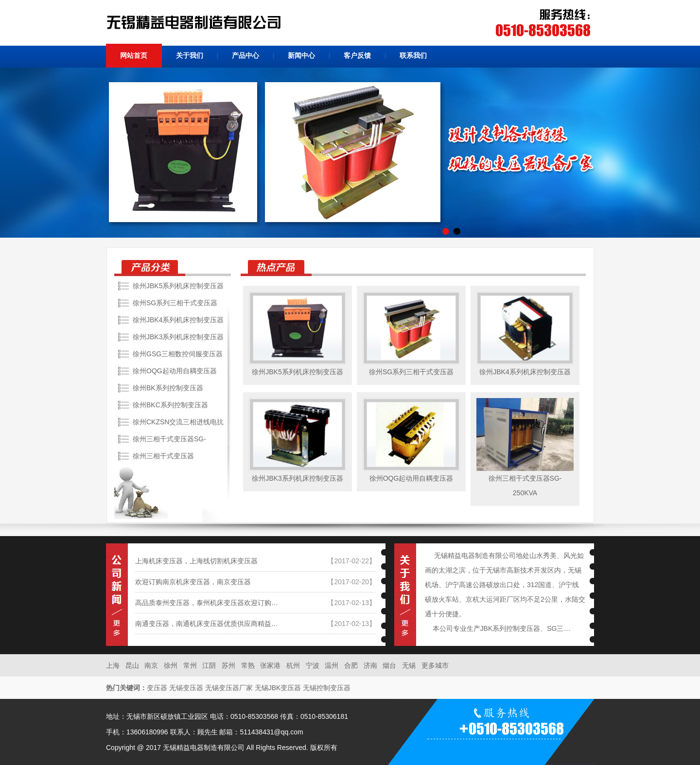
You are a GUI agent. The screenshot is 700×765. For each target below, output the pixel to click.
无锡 (410, 665)
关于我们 (190, 55)
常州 (191, 665)
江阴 (210, 665)
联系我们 (413, 55)
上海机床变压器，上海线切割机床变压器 (196, 561)
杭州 (294, 665)
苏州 (229, 665)
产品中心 (245, 55)
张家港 (271, 665)
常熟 (249, 665)
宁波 (314, 665)
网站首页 (134, 55)
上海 (114, 665)
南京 (152, 665)
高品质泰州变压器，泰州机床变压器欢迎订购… (207, 603)
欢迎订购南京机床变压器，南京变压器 (193, 582)
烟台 (390, 665)
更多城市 (435, 665)
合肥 (352, 665)
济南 (371, 665)
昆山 (133, 665)
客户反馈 (357, 55)
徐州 (172, 665)
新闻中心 (301, 55)
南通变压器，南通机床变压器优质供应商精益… (207, 624)
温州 (332, 665)
